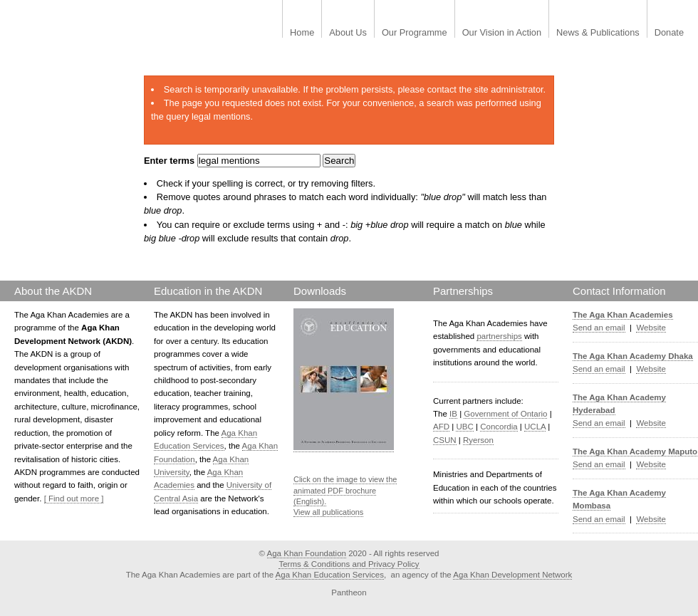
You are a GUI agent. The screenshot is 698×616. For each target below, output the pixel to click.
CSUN (445, 440)
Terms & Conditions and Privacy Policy (349, 564)
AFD (441, 427)
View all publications (328, 512)
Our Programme (415, 33)
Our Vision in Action (502, 33)
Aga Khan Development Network (512, 575)
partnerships (499, 336)
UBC (464, 427)
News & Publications (598, 33)
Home (302, 33)
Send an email (599, 328)
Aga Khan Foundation (307, 553)
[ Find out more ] (74, 498)
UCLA (535, 427)
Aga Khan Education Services (330, 575)
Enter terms (171, 161)
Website (651, 328)
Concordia (499, 427)
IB (453, 414)
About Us (348, 33)
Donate (669, 33)
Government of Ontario (505, 414)
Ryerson (478, 440)
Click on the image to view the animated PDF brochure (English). (345, 490)
